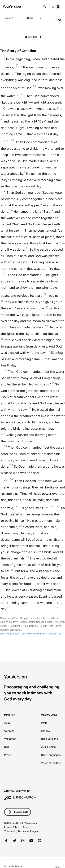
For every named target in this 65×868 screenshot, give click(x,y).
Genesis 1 (11, 18)
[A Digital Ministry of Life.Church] (32, 793)
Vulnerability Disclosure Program (22, 831)
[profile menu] (56, 6)
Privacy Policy (11, 827)
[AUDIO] (49, 20)
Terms (26, 827)
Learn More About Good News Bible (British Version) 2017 (31, 634)
